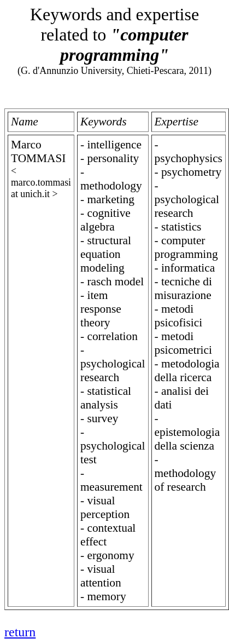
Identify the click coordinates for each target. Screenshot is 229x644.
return (20, 632)
